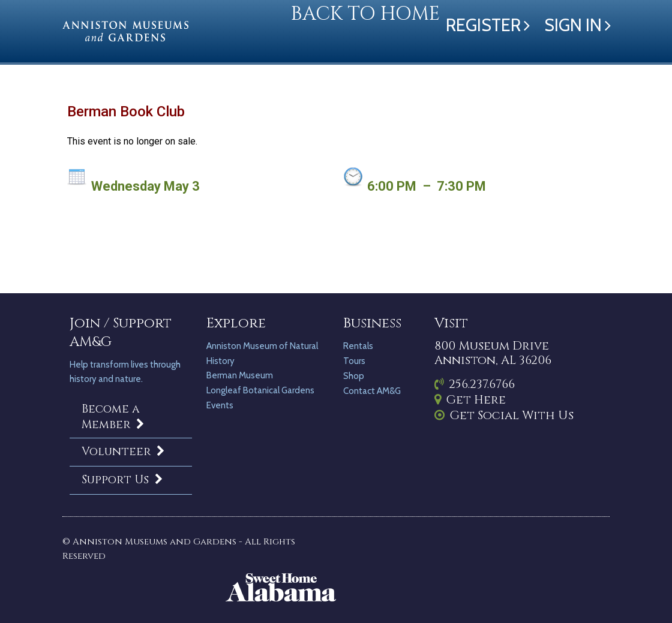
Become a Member (115, 417)
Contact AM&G (372, 391)
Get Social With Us (504, 415)
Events (220, 405)
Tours (354, 361)
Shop (354, 376)
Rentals (358, 346)
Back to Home (365, 14)
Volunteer (125, 452)
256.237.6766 (475, 384)
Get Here (470, 400)
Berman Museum (240, 375)
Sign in (573, 25)
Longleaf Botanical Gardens (260, 390)
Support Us (124, 480)
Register (483, 25)
